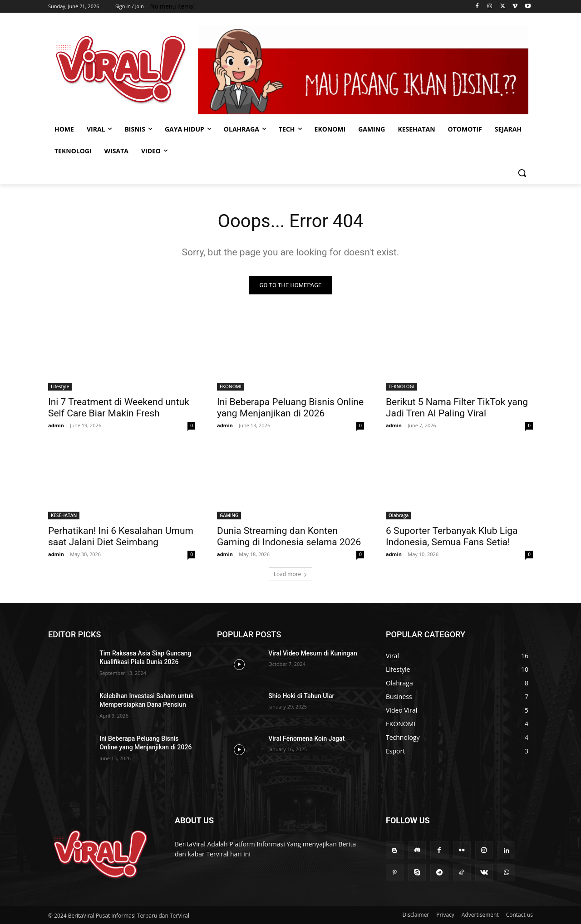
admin (56, 425)
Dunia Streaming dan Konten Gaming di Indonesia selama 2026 (289, 536)
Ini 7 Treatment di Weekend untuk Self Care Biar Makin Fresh (119, 408)
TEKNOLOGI (401, 386)
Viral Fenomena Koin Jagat (306, 738)
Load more (291, 574)
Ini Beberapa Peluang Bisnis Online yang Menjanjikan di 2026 (290, 408)
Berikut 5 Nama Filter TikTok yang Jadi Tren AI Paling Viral (457, 408)
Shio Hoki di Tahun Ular (301, 696)
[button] (522, 173)
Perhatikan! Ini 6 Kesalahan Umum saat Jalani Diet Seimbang (121, 536)
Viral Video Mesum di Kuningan (313, 653)
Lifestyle (60, 386)
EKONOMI (231, 386)
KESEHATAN (64, 515)
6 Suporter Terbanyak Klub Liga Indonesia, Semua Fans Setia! (452, 536)
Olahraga (399, 515)
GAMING (229, 515)
